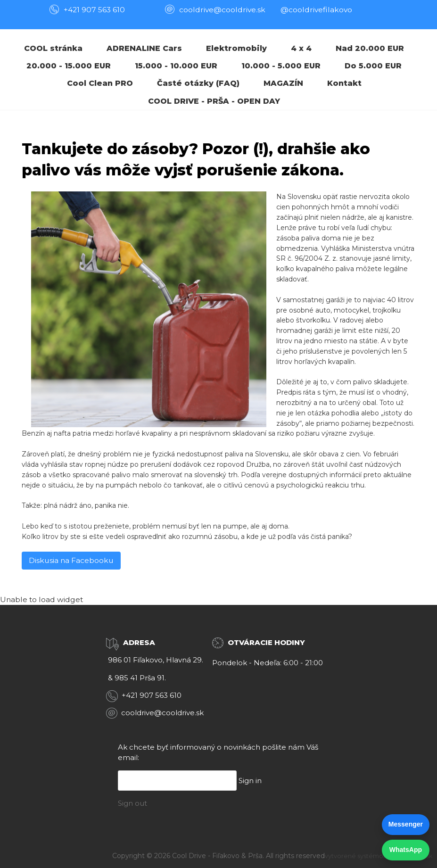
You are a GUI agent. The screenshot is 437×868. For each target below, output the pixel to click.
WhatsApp (406, 850)
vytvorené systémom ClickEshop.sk (379, 856)
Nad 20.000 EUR (370, 48)
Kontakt (344, 83)
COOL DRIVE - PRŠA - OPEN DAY (214, 101)
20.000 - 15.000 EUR (69, 66)
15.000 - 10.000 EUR (176, 66)
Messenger (406, 824)
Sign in (250, 781)
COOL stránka (53, 48)
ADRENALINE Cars (144, 48)
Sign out (132, 803)
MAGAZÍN (283, 83)
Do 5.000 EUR (373, 66)
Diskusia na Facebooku (71, 560)
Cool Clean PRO (100, 83)
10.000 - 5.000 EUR (281, 66)
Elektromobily (236, 48)
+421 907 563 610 (94, 10)
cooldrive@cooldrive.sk (162, 713)
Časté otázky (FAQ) (198, 83)
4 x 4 (301, 48)
